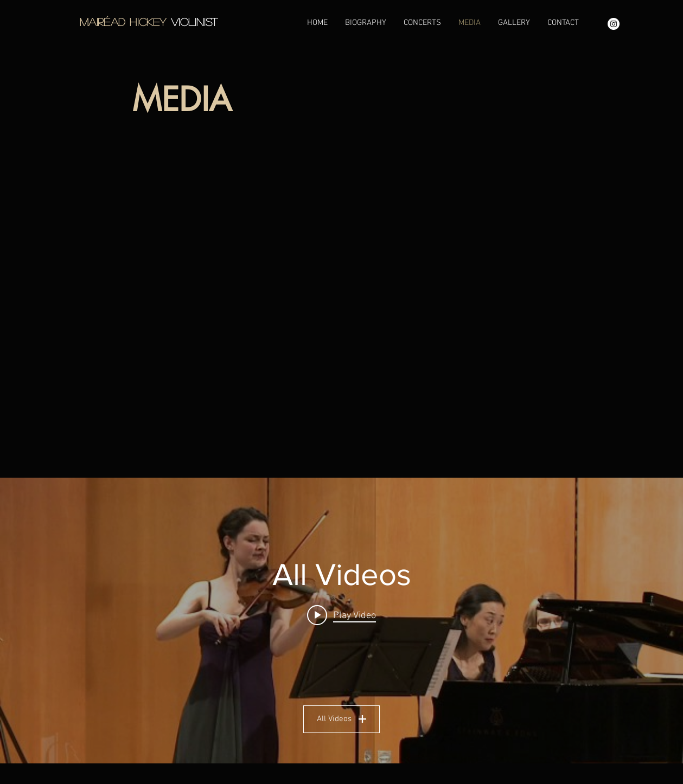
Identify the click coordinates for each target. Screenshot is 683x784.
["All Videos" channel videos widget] (342, 621)
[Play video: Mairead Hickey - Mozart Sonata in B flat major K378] (342, 615)
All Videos (342, 719)
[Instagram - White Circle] (614, 24)
